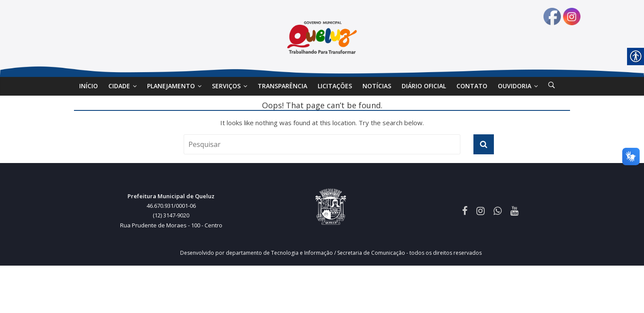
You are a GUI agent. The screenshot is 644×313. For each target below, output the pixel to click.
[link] (552, 86)
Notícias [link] (377, 86)
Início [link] (89, 86)
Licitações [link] (335, 86)
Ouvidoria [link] (515, 86)
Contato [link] (472, 86)
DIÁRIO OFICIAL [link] (424, 86)
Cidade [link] (119, 86)
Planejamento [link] (171, 86)
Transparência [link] (282, 86)
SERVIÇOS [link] (226, 86)
